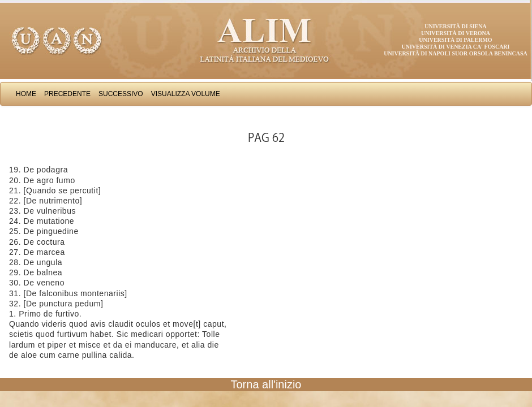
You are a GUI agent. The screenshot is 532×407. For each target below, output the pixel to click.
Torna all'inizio (266, 384)
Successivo (121, 94)
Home (26, 94)
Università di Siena (455, 26)
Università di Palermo (455, 40)
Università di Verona (456, 33)
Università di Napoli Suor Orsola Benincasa (456, 53)
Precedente (67, 94)
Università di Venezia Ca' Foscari (456, 47)
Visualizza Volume (186, 94)
